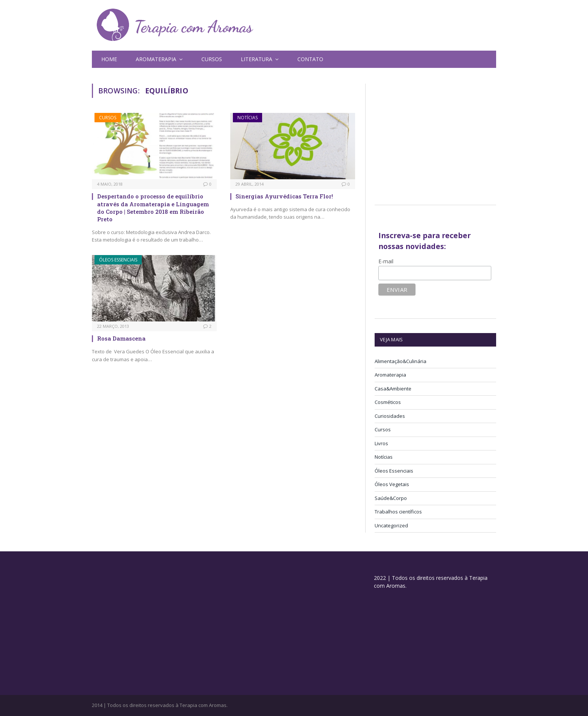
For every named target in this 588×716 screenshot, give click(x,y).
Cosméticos (388, 402)
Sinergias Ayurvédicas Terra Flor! (284, 196)
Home (109, 59)
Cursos (212, 59)
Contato (310, 59)
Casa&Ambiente (393, 389)
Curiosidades (390, 416)
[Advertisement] (438, 136)
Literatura (256, 59)
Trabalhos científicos (398, 512)
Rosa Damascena (121, 338)
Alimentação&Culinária (400, 361)
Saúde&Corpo (391, 498)
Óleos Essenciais (118, 260)
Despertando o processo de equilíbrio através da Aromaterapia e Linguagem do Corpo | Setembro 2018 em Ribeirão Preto (153, 208)
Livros (381, 443)
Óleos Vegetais (392, 484)
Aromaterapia (156, 59)
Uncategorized (391, 525)
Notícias (247, 118)
